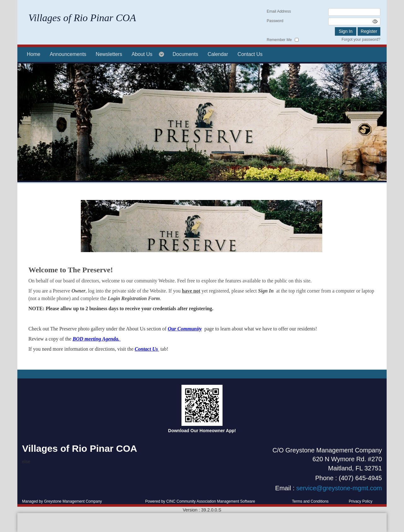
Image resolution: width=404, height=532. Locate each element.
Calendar (218, 54)
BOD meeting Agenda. (96, 339)
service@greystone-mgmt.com (339, 488)
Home (34, 54)
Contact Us (250, 54)
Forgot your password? (361, 39)
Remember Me (279, 40)
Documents (185, 54)
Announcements (68, 54)
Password (275, 21)
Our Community (185, 329)
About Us (142, 54)
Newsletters (109, 54)
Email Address (279, 11)
